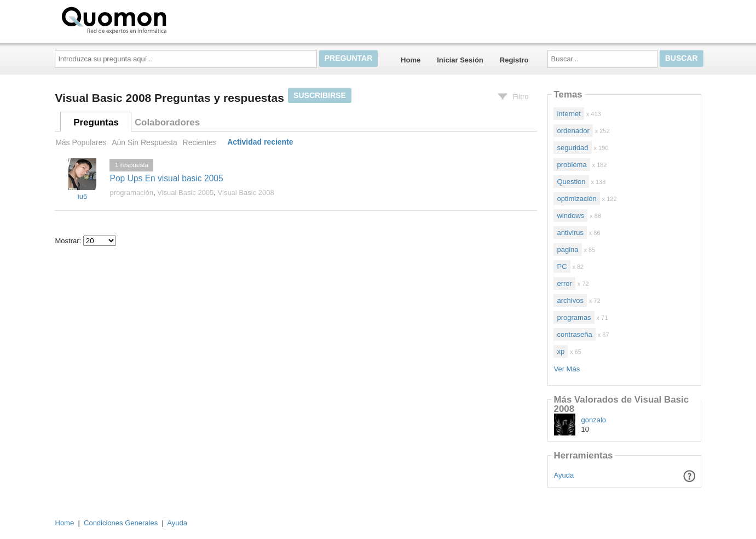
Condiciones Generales (121, 523)
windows (570, 216)
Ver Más (567, 369)
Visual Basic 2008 (246, 193)
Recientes (200, 142)
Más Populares (81, 142)
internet (569, 114)
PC (562, 266)
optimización (576, 199)
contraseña (574, 334)
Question (571, 182)
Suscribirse (320, 95)
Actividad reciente (260, 142)
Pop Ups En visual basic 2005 (166, 178)
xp (561, 351)
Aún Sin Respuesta (145, 142)
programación (131, 193)
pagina (567, 250)
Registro (514, 60)
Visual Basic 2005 (185, 193)
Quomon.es (149, 19)
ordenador (573, 131)
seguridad (572, 148)
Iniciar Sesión (460, 60)
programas (574, 317)
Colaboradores (167, 122)
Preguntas (96, 122)
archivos (570, 300)
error (564, 283)
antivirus (570, 233)
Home (411, 60)
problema (572, 165)
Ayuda (564, 475)
